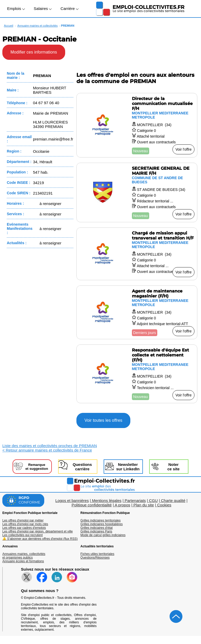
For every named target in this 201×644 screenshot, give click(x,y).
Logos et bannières (72, 500)
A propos (122, 505)
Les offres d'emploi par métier (23, 520)
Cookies (164, 505)
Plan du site (144, 505)
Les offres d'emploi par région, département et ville (38, 531)
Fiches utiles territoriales (97, 554)
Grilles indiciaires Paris (96, 531)
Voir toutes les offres (104, 420)
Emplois (16, 8)
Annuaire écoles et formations (23, 561)
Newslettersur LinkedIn (128, 467)
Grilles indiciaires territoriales (100, 520)
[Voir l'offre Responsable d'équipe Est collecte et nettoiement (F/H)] (137, 374)
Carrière (69, 8)
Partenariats (135, 500)
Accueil (9, 26)
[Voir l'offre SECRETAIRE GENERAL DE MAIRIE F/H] (137, 192)
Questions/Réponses (95, 558)
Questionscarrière (82, 467)
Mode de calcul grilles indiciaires (103, 535)
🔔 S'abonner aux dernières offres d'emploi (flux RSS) (40, 539)
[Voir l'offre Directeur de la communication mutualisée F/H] (137, 125)
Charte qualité (173, 500)
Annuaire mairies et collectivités (37, 26)
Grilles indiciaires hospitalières (101, 524)
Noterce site (173, 467)
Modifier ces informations (34, 52)
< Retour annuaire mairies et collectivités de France (47, 450)
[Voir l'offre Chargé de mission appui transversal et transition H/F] (137, 254)
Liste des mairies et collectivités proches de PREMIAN (50, 446)
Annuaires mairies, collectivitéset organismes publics (24, 556)
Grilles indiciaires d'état (96, 528)
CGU (153, 500)
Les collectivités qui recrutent (23, 535)
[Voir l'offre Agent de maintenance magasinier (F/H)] (137, 312)
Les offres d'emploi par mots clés (25, 524)
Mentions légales (107, 500)
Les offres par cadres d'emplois (24, 528)
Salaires (43, 8)
